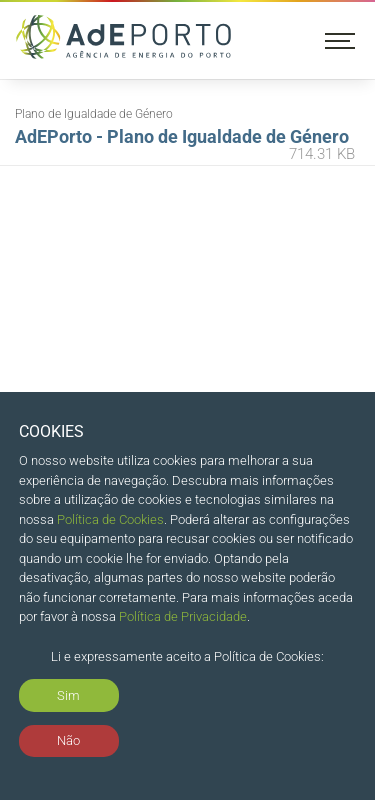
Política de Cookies (110, 519)
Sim (68, 695)
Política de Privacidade (183, 616)
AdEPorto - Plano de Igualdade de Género (185, 146)
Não (68, 740)
